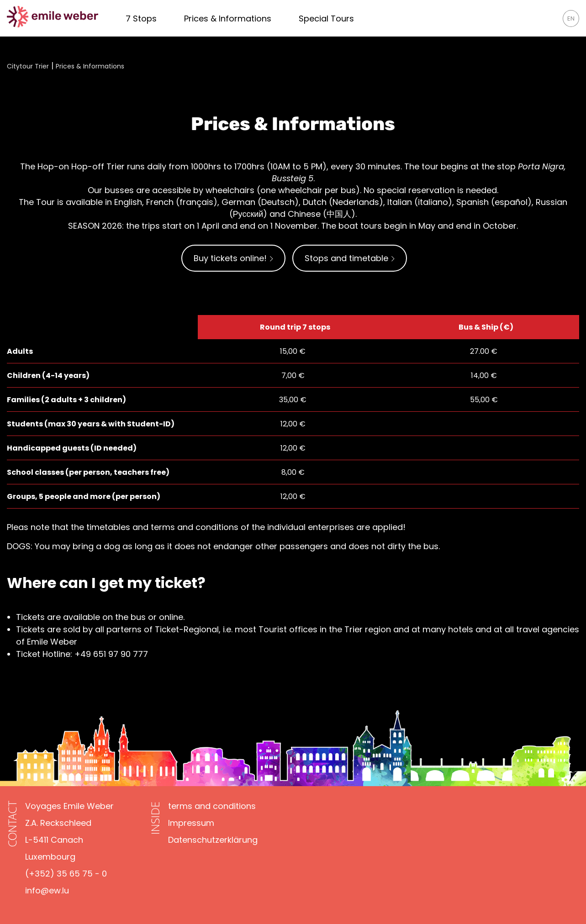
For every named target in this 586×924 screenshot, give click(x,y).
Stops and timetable (350, 258)
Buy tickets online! (233, 258)
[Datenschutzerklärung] (213, 840)
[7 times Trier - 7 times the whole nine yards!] (141, 18)
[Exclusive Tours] (326, 18)
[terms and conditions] (212, 806)
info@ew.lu (47, 890)
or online (166, 617)
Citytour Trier (28, 66)
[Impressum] (191, 823)
